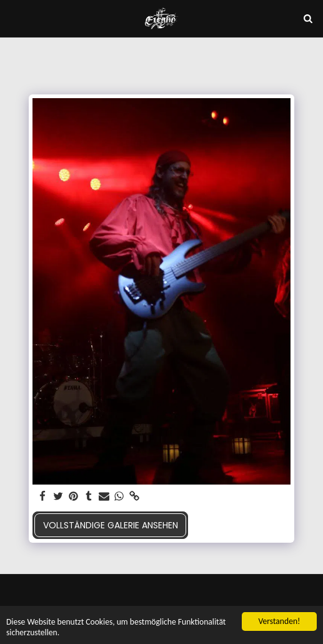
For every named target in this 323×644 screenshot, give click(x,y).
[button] (14, 18)
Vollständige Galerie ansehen (111, 525)
